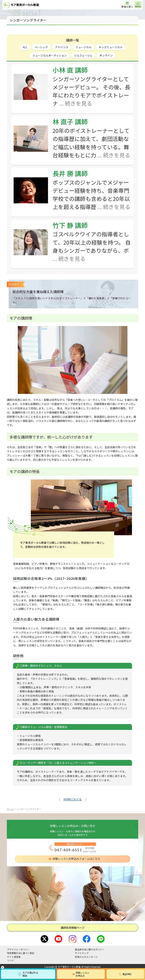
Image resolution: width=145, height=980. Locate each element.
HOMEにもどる (73, 799)
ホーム (10, 809)
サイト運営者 (14, 957)
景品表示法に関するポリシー (90, 949)
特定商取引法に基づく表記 (21, 953)
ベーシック (41, 47)
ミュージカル (84, 47)
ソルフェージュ (83, 55)
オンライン (106, 55)
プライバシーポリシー (18, 949)
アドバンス (62, 47)
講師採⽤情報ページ (73, 928)
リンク (10, 960)
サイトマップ (82, 953)
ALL (25, 47)
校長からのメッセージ (86, 957)
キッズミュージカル (111, 47)
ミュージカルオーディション (50, 55)
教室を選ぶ (127, 7)
